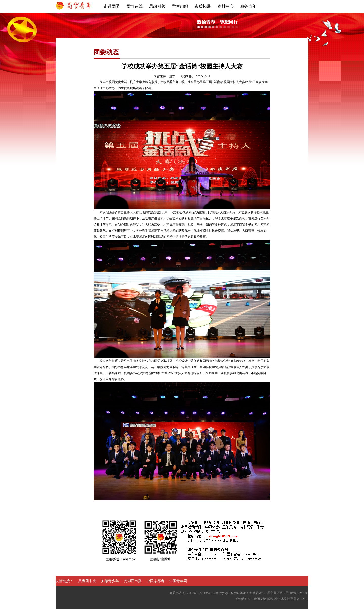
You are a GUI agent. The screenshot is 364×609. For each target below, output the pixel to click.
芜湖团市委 (133, 581)
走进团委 (112, 6)
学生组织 (180, 6)
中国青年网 (178, 581)
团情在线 (134, 6)
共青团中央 (87, 581)
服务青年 (248, 6)
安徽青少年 (110, 581)
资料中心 (225, 6)
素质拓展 (203, 6)
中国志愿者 (155, 581)
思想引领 (157, 6)
